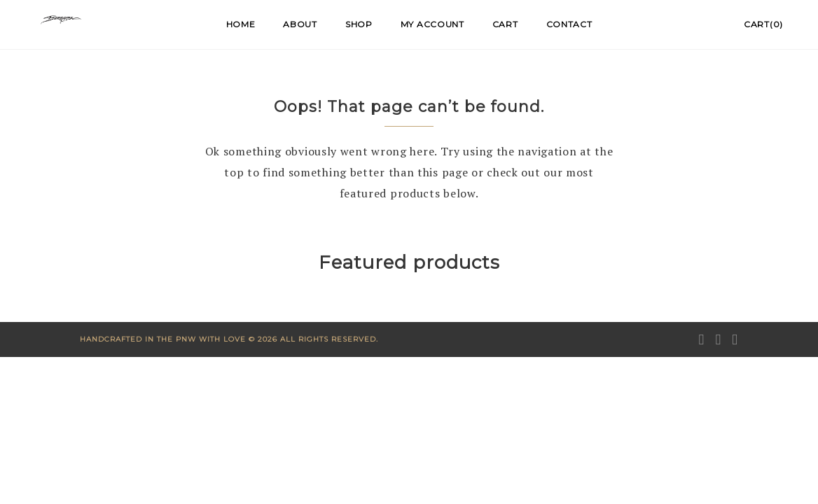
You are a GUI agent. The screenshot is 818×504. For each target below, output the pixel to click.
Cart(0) (763, 24)
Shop (359, 24)
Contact (569, 24)
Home (241, 24)
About (300, 24)
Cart (505, 24)
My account (432, 24)
